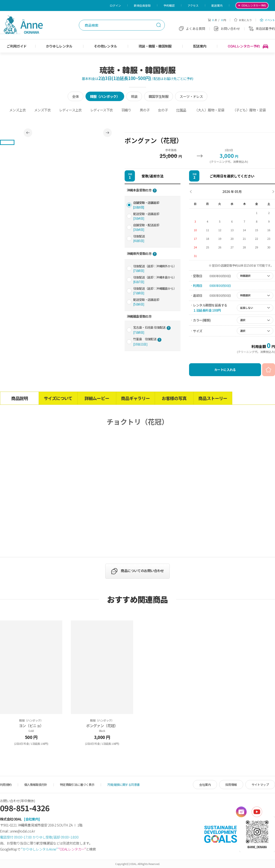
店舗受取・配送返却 (146, 227)
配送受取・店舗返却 (146, 216)
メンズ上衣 (18, 110)
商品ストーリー (213, 398)
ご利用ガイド (17, 46)
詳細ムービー (97, 398)
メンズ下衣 (42, 110)
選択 (243, 320)
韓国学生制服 (159, 96)
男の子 (145, 110)
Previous (28, 133)
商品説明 (19, 398)
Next (107, 133)
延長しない (247, 308)
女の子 (163, 110)
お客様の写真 (174, 398)
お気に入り (243, 20)
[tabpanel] (68, 133)
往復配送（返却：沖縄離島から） (155, 291)
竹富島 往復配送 (147, 341)
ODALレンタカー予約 (248, 46)
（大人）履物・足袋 (209, 110)
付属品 (181, 110)
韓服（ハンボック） (105, 96)
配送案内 (217, 5)
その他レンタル (105, 46)
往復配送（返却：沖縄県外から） (155, 268)
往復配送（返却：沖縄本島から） (155, 279)
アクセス (193, 5)
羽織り (126, 110)
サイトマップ (260, 785)
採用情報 (231, 785)
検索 (159, 25)
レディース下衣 (102, 110)
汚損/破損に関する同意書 (124, 785)
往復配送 (139, 238)
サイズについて (58, 398)
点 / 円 (217, 20)
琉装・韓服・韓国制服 (155, 46)
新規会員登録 (142, 5)
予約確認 (169, 5)
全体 (76, 96)
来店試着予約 (262, 28)
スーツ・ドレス (191, 96)
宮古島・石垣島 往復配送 (152, 330)
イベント (267, 20)
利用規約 (6, 785)
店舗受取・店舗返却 (146, 205)
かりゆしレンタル (59, 46)
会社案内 (205, 785)
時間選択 (245, 276)
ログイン (115, 5)
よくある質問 (192, 28)
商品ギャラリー (135, 398)
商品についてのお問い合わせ (142, 571)
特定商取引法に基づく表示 (77, 785)
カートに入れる (225, 370)
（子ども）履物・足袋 (249, 110)
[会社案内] (32, 819)
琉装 (134, 96)
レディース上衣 (70, 110)
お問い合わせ (227, 28)
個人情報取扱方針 (36, 785)
